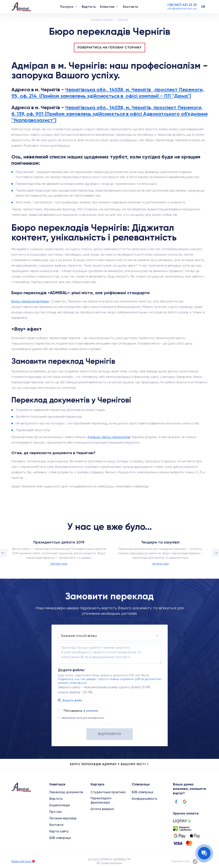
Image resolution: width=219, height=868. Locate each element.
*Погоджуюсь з (81, 711)
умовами (92, 711)
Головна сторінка (102, 20)
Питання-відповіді (63, 818)
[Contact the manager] (204, 853)
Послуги (67, 7)
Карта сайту (59, 831)
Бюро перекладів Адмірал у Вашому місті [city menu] (110, 764)
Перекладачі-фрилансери (101, 800)
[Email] (182, 8)
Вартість (89, 7)
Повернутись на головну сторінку (109, 48)
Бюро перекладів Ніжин (30, 301)
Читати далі (59, 563)
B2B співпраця (60, 838)
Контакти (131, 7)
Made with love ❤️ (23, 861)
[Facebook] (176, 802)
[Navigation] (76, 7)
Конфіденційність (145, 799)
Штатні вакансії (102, 809)
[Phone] (182, 5)
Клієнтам (107, 7)
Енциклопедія (60, 805)
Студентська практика (108, 792)
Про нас (56, 812)
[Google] (185, 802)
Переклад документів (66, 792)
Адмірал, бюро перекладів (109, 437)
